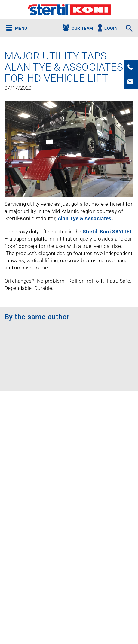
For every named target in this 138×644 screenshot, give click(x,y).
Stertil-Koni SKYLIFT (108, 232)
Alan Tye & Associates (85, 218)
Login (111, 28)
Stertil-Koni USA (69, 10)
